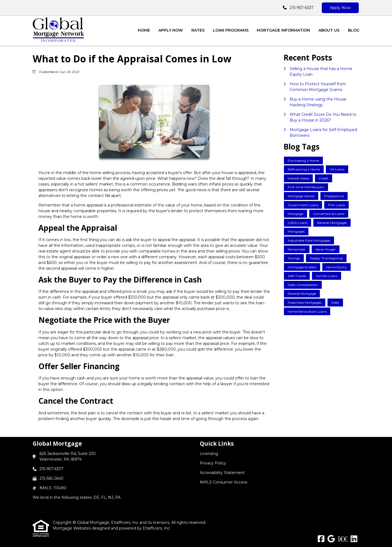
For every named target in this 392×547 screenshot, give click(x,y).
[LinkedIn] (354, 539)
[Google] (331, 539)
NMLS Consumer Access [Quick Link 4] (223, 482)
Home (144, 30)
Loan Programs (231, 30)
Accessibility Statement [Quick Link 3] (222, 473)
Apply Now (340, 8)
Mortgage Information (283, 30)
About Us (329, 30)
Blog (354, 30)
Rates (198, 30)
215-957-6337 (302, 8)
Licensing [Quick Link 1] (209, 454)
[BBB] (343, 539)
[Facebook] (321, 539)
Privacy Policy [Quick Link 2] (213, 463)
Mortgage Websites (72, 528)
